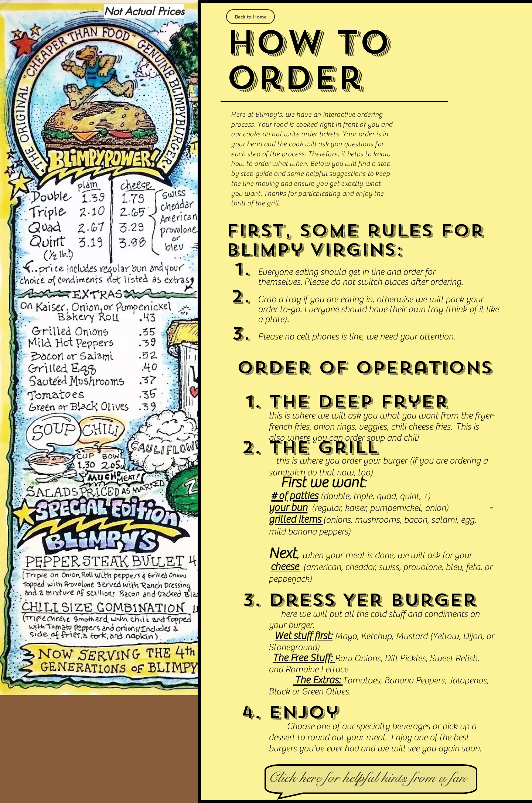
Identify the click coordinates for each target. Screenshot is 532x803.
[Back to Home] (250, 17)
